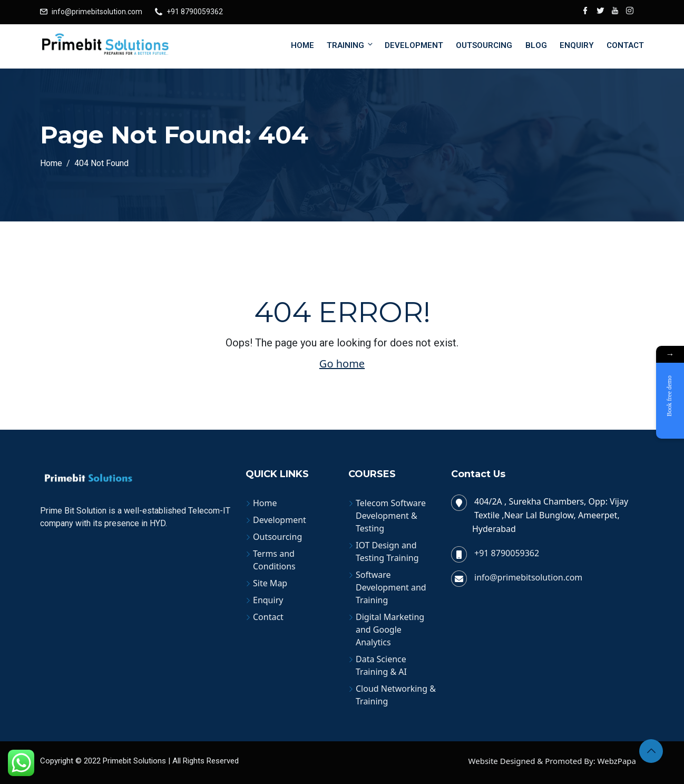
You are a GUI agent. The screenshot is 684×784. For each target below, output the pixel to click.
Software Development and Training (391, 587)
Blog (536, 45)
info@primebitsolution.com (97, 12)
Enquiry (577, 45)
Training (350, 45)
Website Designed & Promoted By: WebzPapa (552, 761)
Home (302, 45)
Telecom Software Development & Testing (391, 516)
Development (414, 45)
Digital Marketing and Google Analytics (390, 630)
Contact (625, 45)
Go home (342, 364)
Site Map (270, 583)
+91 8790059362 (195, 12)
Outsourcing (484, 45)
